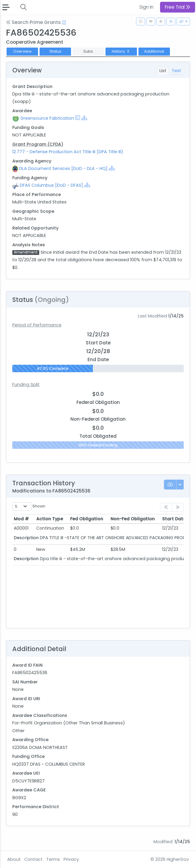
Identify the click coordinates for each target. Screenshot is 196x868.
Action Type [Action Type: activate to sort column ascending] (50, 519)
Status (55, 51)
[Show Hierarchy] (84, 118)
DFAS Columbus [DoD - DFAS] (51, 185)
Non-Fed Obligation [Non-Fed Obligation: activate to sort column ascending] (133, 519)
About (14, 859)
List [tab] (163, 71)
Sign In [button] (146, 7)
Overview (22, 51)
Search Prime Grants (33, 22)
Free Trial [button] (178, 7)
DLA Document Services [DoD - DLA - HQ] (63, 168)
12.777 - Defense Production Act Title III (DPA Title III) (68, 152)
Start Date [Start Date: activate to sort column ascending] (174, 519)
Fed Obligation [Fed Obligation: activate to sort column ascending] (87, 519)
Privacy (71, 859)
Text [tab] (176, 71)
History (121, 51)
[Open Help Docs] (64, 22)
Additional (154, 51)
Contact (33, 859)
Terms (53, 859)
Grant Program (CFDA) (38, 144)
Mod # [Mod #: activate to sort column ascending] (21, 519)
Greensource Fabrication (47, 118)
